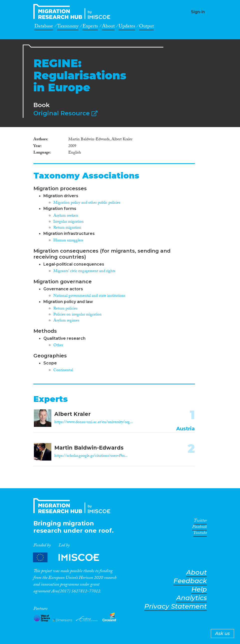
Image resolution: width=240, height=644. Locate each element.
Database (44, 27)
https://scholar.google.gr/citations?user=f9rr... (91, 456)
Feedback (190, 581)
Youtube (200, 534)
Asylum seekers (66, 216)
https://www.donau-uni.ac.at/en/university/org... (94, 422)
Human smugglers (68, 241)
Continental (63, 371)
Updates (127, 27)
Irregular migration (69, 222)
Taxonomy (68, 27)
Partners (70, 557)
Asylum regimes (66, 321)
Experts (90, 27)
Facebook (200, 528)
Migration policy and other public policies (87, 203)
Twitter (200, 521)
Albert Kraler (73, 414)
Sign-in (198, 12)
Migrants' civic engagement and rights (84, 271)
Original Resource (65, 113)
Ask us (222, 634)
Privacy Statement (176, 606)
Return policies (65, 309)
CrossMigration (73, 11)
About (108, 27)
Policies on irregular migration (78, 315)
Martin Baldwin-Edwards (89, 448)
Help (199, 589)
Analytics (192, 598)
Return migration (67, 228)
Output (146, 27)
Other (58, 346)
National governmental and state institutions (89, 296)
